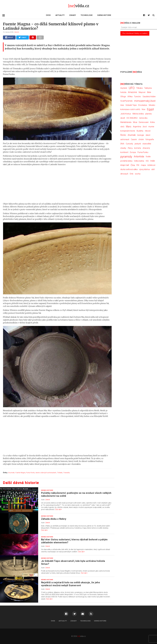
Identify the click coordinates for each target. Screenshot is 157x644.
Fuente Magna (20, 473)
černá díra (143, 118)
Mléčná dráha (138, 114)
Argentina (137, 127)
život (145, 127)
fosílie (148, 157)
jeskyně (138, 144)
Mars (129, 127)
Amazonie (132, 92)
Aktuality (60, 15)
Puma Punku (31, 473)
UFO (132, 88)
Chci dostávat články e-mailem (135, 33)
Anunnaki (11, 473)
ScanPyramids (126, 101)
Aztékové (151, 165)
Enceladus (143, 105)
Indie (153, 161)
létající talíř (125, 165)
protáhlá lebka (126, 161)
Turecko (138, 97)
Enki (132, 174)
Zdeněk (17, 32)
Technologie (87, 15)
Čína (133, 165)
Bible (149, 92)
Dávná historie (104, 15)
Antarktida (139, 157)
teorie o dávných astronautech (46, 473)
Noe (144, 109)
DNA (122, 144)
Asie (122, 105)
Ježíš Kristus (126, 114)
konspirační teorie (128, 131)
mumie (151, 127)
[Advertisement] (57, 184)
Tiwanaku (67, 473)
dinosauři (124, 174)
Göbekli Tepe (131, 105)
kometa (138, 148)
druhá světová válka (129, 169)
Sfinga (123, 97)
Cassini (134, 139)
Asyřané (124, 88)
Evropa (133, 152)
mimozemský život (145, 101)
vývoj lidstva (144, 169)
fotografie (150, 139)
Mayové (142, 92)
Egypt (150, 109)
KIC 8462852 (132, 118)
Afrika (130, 96)
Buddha (140, 131)
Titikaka (60, 473)
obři (153, 169)
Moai (135, 122)
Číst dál (58, 510)
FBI (138, 165)
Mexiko (152, 105)
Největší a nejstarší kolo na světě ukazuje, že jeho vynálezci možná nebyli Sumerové (71, 584)
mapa (143, 165)
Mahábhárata (126, 122)
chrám (141, 139)
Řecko (123, 135)
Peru (130, 148)
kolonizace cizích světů (130, 109)
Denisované (144, 122)
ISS (147, 161)
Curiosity (129, 144)
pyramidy (126, 157)
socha (138, 174)
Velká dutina (139, 161)
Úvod (48, 15)
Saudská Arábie (149, 97)
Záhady (73, 15)
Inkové (148, 131)
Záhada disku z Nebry (54, 519)
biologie (141, 135)
